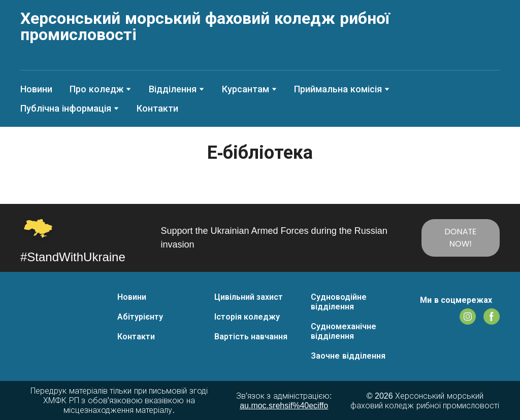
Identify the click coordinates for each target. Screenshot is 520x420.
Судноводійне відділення (339, 302)
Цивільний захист (249, 297)
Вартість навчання (251, 337)
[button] (461, 238)
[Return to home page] (260, 26)
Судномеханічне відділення (344, 331)
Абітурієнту (140, 317)
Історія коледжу (247, 317)
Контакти (157, 109)
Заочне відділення (348, 356)
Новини (36, 89)
